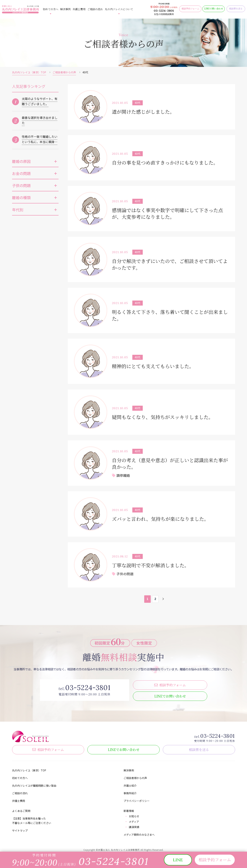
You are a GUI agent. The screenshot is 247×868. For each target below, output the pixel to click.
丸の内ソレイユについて (119, 9)
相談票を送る (199, 748)
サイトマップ (20, 829)
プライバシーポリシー (137, 799)
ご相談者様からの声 (64, 72)
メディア (134, 820)
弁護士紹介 (130, 784)
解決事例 (65, 9)
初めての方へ (51, 9)
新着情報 (129, 809)
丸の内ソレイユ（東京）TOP (29, 72)
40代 (138, 103)
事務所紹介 (130, 791)
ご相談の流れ (95, 9)
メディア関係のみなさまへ (139, 833)
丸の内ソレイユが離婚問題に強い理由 (34, 784)
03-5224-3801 (164, 11)
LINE (170, 694)
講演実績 (134, 825)
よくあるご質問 (21, 809)
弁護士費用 (79, 9)
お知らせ (134, 814)
